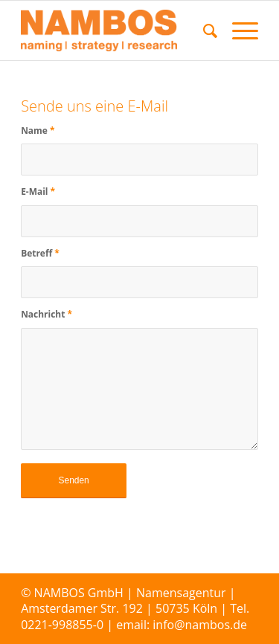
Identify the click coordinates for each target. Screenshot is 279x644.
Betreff (40, 253)
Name (38, 131)
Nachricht (46, 314)
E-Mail (38, 191)
